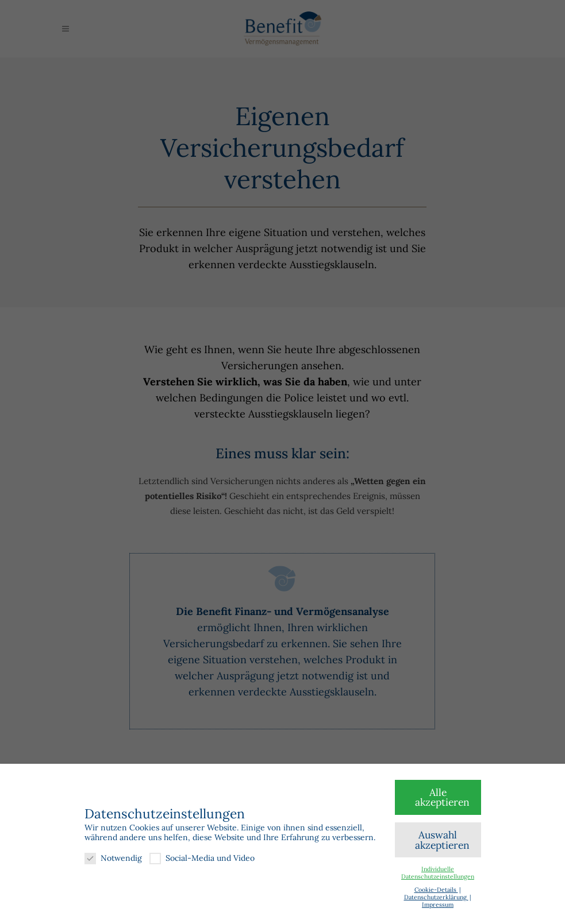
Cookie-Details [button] (436, 890)
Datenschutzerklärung (436, 897)
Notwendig (113, 858)
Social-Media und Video (202, 858)
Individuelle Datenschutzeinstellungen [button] (438, 873)
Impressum (438, 904)
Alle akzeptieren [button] (442, 797)
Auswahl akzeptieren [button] (442, 840)
